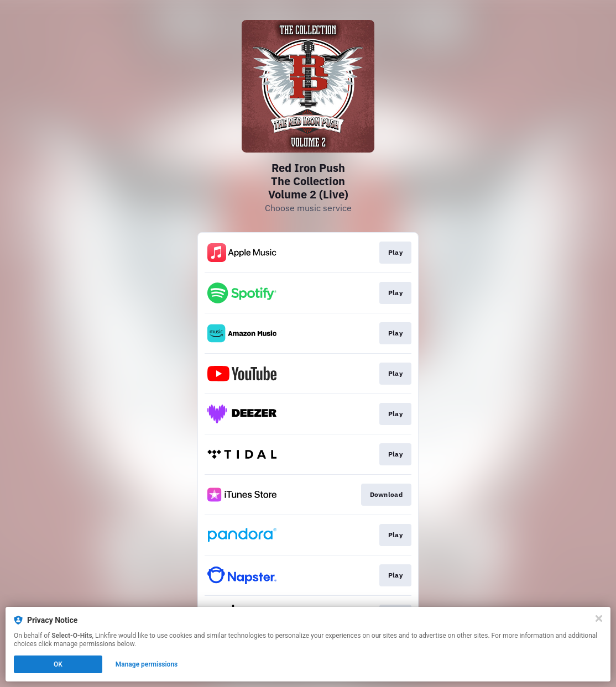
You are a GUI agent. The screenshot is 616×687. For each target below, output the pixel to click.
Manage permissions (147, 664)
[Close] (599, 618)
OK (58, 664)
